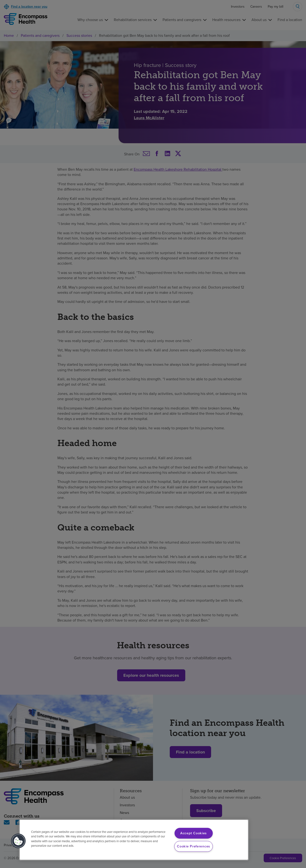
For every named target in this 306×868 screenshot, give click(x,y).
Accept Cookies (194, 833)
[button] (18, 841)
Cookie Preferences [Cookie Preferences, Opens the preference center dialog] (194, 846)
